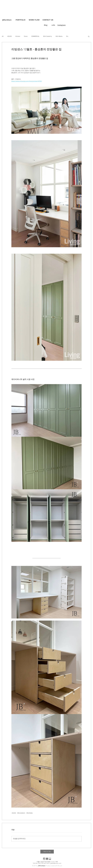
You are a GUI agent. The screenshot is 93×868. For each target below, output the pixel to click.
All (3, 36)
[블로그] (50, 859)
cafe (53, 25)
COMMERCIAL (35, 36)
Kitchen (18, 36)
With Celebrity (47, 36)
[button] (89, 36)
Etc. (67, 36)
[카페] (47, 859)
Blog (46, 25)
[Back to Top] (47, 852)
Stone (26, 36)
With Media (59, 36)
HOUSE (9, 36)
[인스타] (44, 859)
